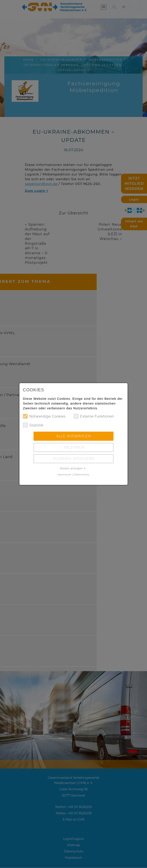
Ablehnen (74, 447)
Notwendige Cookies (44, 416)
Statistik (33, 425)
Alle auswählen (73, 436)
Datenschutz (82, 474)
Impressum (64, 474)
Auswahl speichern (74, 459)
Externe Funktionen (94, 416)
